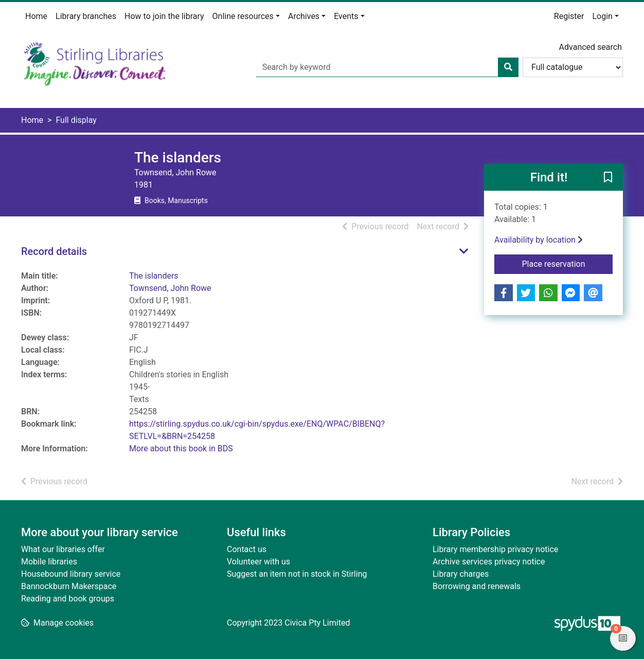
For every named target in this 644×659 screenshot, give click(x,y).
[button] (608, 178)
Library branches (86, 16)
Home (36, 16)
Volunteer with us (258, 562)
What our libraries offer (63, 549)
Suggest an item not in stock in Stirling (297, 574)
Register (569, 16)
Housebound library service (71, 574)
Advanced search (591, 47)
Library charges (461, 574)
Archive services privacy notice (489, 562)
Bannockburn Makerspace (69, 586)
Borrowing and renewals (477, 586)
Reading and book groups (68, 599)
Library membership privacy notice (495, 549)
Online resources (243, 16)
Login (602, 16)
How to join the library (164, 16)
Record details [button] (54, 251)
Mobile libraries (49, 562)
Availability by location (539, 240)
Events (346, 16)
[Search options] (573, 67)
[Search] (508, 67)
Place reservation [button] (568, 263)
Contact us (247, 549)
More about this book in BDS (181, 449)
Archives (304, 16)
